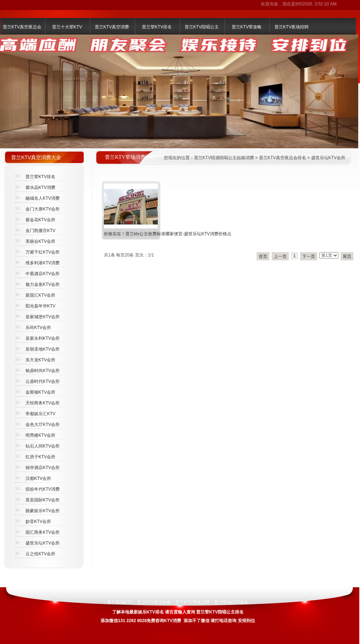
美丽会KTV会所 (40, 241)
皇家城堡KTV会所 (43, 317)
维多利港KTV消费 (43, 263)
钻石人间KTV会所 (43, 446)
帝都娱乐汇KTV (40, 414)
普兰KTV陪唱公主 (202, 27)
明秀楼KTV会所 (40, 435)
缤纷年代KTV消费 (43, 489)
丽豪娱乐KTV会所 (43, 511)
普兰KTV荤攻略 (247, 27)
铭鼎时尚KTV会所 (43, 371)
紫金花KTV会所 (40, 220)
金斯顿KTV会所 (40, 392)
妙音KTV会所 (38, 522)
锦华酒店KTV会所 (43, 468)
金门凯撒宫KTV (40, 231)
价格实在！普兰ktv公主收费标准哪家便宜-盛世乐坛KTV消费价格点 (168, 234)
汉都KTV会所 (38, 478)
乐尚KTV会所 (38, 328)
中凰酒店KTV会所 (43, 274)
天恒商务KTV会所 (43, 403)
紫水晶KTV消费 (40, 187)
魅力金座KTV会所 (43, 284)
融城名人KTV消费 (43, 198)
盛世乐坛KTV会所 (328, 158)
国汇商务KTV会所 (43, 532)
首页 (263, 256)
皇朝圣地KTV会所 (43, 349)
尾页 (347, 256)
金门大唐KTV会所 (43, 209)
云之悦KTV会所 (40, 554)
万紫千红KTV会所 (43, 252)
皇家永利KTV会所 (43, 338)
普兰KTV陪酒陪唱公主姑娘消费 (224, 158)
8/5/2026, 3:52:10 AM (316, 4)
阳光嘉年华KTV (40, 306)
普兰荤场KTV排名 (231, 602)
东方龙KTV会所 (40, 360)
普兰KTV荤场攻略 (154, 602)
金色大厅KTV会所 (43, 425)
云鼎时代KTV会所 (43, 381)
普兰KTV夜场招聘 (292, 27)
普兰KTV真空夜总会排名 (283, 158)
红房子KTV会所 (40, 457)
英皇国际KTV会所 (43, 500)
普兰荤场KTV (120, 602)
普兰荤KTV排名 (157, 27)
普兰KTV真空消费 (112, 27)
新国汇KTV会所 (40, 295)
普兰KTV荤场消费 (192, 602)
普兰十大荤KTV (67, 27)
